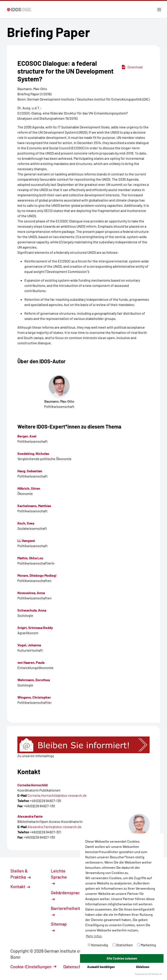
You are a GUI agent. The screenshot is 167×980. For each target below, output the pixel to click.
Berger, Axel (27, 436)
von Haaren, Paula (31, 662)
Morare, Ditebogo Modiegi (37, 575)
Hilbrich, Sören (29, 488)
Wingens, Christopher (34, 697)
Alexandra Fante (30, 816)
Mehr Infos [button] (94, 936)
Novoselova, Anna (31, 593)
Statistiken (123, 945)
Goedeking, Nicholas (33, 453)
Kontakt (20, 886)
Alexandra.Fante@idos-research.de (54, 827)
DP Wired (155, 974)
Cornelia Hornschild (33, 785)
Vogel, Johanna (29, 645)
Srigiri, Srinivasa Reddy (35, 628)
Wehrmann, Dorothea (34, 680)
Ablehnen (143, 967)
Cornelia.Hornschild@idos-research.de (57, 795)
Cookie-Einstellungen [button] (33, 967)
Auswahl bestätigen (101, 967)
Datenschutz (78, 967)
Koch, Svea (26, 523)
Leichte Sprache (59, 877)
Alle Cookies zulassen (122, 958)
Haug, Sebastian (30, 471)
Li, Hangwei (26, 540)
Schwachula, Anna (32, 610)
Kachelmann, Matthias (34, 506)
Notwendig (98, 945)
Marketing (147, 945)
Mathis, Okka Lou (30, 558)
